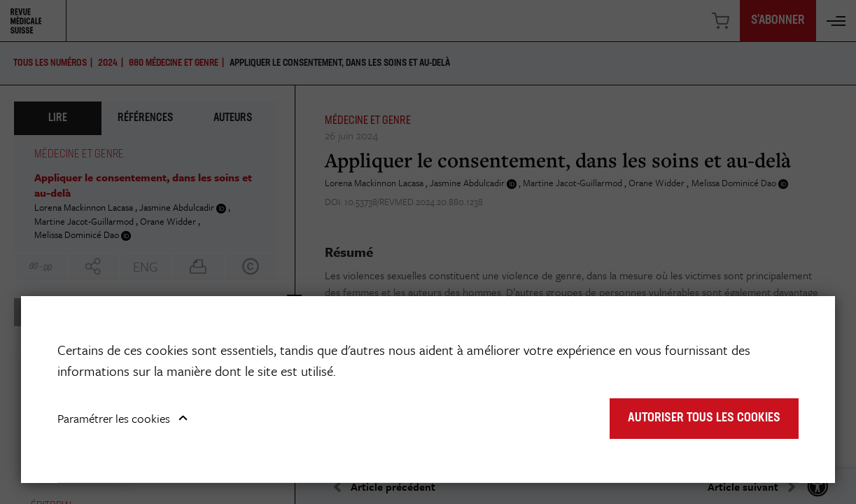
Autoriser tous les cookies (704, 418)
